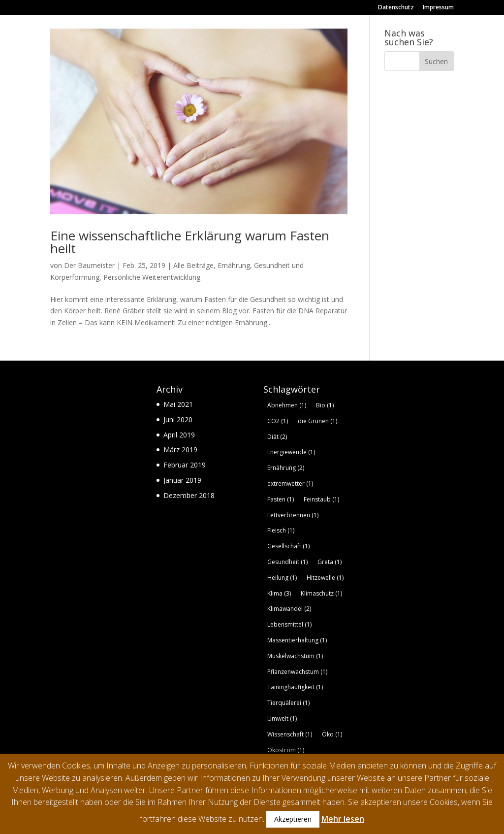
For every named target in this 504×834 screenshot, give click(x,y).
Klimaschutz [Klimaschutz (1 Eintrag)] (321, 593)
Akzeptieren (293, 819)
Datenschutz (396, 8)
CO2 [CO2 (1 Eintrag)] (278, 421)
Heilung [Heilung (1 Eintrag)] (282, 578)
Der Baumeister (89, 265)
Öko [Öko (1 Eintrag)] (332, 734)
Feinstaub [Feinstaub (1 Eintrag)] (321, 499)
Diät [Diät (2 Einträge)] (277, 437)
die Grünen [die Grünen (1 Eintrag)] (317, 421)
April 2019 (179, 435)
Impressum (438, 8)
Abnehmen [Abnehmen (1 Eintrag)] (287, 405)
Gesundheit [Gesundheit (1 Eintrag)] (287, 562)
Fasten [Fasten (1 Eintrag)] (281, 499)
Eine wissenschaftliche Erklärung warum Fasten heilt (190, 242)
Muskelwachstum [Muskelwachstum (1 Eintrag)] (295, 656)
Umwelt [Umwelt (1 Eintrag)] (282, 718)
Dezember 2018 (189, 495)
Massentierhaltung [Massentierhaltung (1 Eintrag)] (297, 640)
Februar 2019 (185, 465)
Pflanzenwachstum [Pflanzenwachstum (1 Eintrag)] (297, 672)
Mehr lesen (343, 819)
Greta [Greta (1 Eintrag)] (330, 562)
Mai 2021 (178, 404)
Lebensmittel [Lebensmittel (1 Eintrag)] (289, 624)
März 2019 (180, 450)
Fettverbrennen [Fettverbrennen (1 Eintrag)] (293, 515)
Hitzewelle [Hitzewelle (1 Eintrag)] (325, 578)
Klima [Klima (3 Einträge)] (279, 593)
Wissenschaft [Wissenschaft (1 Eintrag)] (290, 734)
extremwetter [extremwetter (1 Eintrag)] (290, 484)
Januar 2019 (182, 480)
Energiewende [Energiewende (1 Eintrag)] (291, 452)
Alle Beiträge (193, 265)
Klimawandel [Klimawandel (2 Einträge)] (289, 609)
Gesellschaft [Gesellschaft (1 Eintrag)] (288, 546)
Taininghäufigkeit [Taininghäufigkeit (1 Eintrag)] (295, 687)
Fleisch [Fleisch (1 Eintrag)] (281, 530)
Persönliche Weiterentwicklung (152, 277)
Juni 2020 (178, 419)
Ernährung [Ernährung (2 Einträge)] (286, 468)
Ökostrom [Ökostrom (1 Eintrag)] (286, 750)
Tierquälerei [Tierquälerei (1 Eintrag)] (288, 703)
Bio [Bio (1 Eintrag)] (325, 405)
